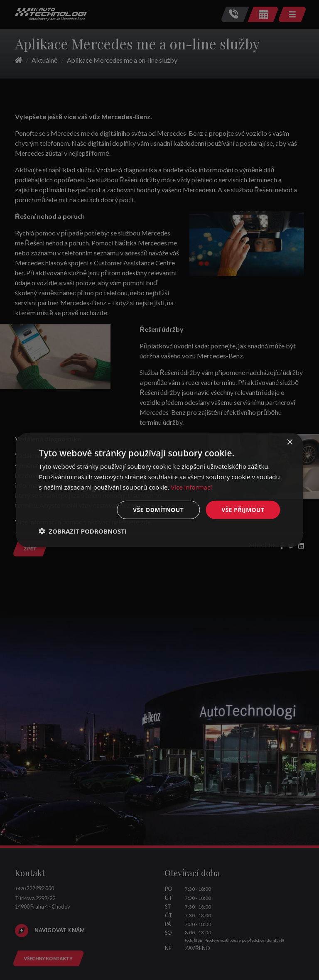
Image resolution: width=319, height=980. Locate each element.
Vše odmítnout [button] (158, 509)
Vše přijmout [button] (243, 509)
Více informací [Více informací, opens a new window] (191, 487)
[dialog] (159, 490)
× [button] (290, 442)
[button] (83, 531)
